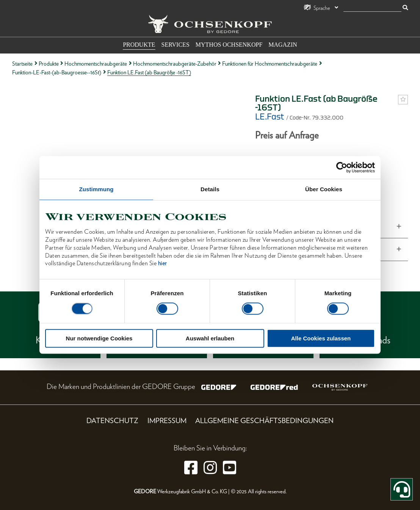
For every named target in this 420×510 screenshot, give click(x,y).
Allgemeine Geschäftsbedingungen (264, 421)
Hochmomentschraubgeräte (96, 64)
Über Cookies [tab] (324, 189)
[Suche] (372, 8)
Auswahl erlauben (210, 339)
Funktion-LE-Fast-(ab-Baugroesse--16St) (57, 72)
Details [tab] (210, 189)
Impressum (167, 421)
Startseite (22, 64)
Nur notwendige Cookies (99, 339)
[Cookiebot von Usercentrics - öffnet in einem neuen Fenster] (342, 167)
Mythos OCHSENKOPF (229, 45)
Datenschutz (112, 421)
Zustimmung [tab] (96, 189)
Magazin (283, 45)
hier (162, 264)
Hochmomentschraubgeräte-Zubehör (175, 64)
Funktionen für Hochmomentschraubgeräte (270, 64)
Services (176, 45)
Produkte (139, 45)
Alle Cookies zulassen (321, 339)
